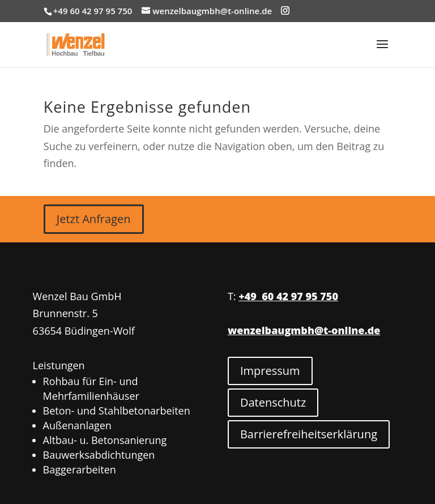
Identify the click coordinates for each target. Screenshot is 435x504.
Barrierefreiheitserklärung (309, 434)
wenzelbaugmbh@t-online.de (304, 330)
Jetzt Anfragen (94, 219)
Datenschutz (273, 402)
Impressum (270, 371)
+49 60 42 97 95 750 (288, 296)
